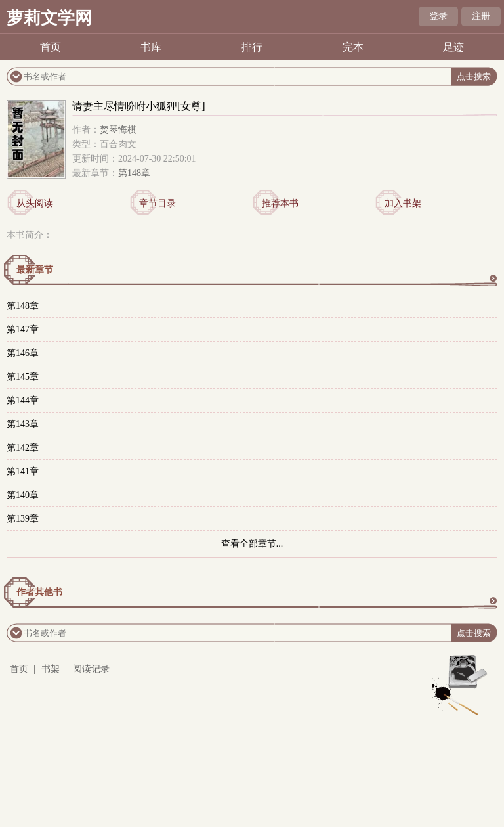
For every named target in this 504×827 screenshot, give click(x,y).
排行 (252, 47)
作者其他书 (39, 592)
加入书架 (403, 203)
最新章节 (35, 270)
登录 (438, 16)
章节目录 (157, 203)
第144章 (23, 400)
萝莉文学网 (49, 18)
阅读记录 (91, 669)
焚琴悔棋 (118, 130)
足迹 (453, 47)
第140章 (23, 495)
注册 (481, 16)
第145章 (23, 377)
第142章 (23, 448)
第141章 (23, 471)
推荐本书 (280, 203)
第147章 (23, 329)
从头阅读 (35, 203)
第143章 (23, 424)
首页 (51, 47)
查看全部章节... (252, 544)
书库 (151, 47)
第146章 (23, 353)
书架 (51, 669)
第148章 (134, 173)
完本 (353, 47)
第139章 (23, 519)
